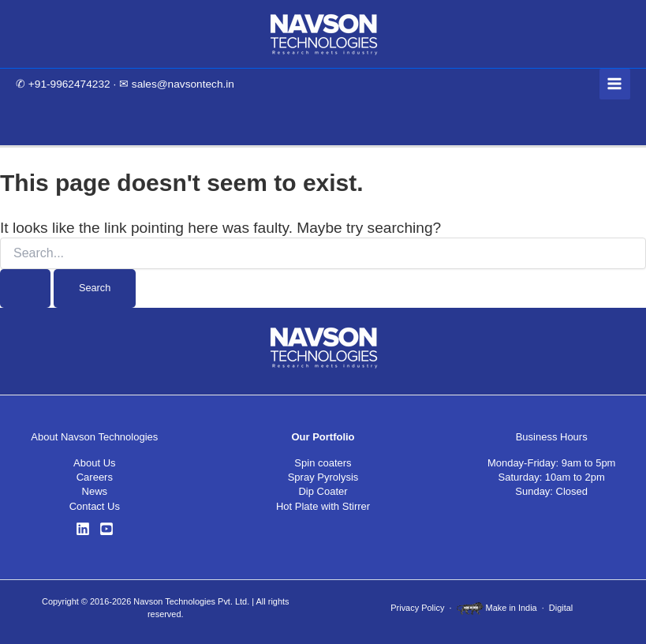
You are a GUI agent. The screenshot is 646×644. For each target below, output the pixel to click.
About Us (94, 463)
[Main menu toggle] (615, 84)
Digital (561, 608)
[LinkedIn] (83, 529)
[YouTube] (106, 529)
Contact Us (95, 506)
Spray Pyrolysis (323, 477)
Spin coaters (323, 463)
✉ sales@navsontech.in (177, 84)
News (95, 491)
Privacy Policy (417, 608)
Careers (95, 477)
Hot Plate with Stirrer (323, 506)
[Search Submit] (25, 288)
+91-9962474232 (69, 84)
